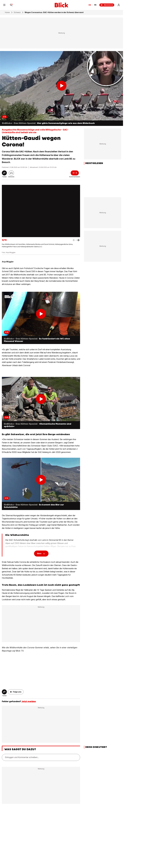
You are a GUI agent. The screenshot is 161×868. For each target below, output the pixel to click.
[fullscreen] (41, 211)
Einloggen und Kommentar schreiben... (22, 757)
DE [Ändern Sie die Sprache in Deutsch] (90, 5)
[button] (16, 692)
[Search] (11, 5)
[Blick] (62, 5)
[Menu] (4, 5)
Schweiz (17, 12)
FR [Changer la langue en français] (95, 5)
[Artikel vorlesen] (11, 173)
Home (7, 12)
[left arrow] (78, 240)
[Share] (4, 173)
